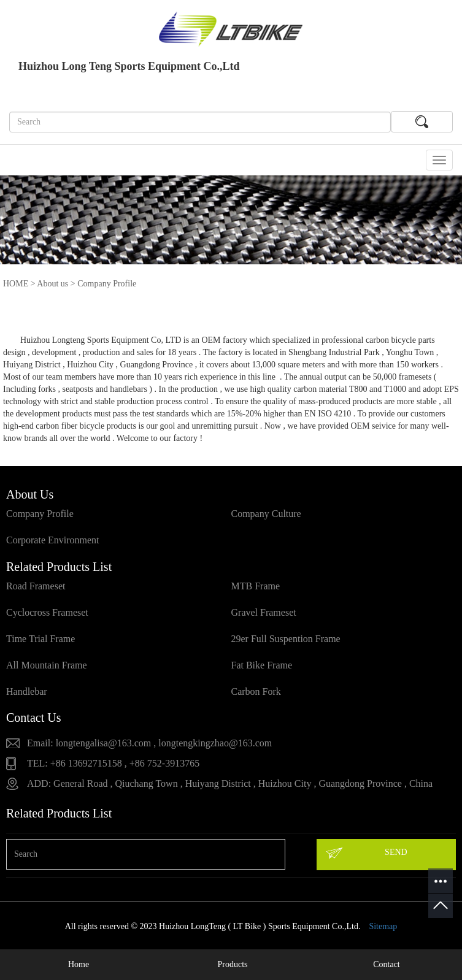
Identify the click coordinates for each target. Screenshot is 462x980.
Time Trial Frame (40, 639)
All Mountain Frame (47, 665)
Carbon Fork (256, 691)
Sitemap (383, 926)
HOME (16, 284)
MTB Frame (256, 586)
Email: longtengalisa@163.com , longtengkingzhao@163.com (149, 743)
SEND (366, 853)
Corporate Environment (53, 540)
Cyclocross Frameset (47, 612)
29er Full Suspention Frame (286, 639)
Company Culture (266, 514)
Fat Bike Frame (262, 665)
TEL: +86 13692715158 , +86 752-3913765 (113, 763)
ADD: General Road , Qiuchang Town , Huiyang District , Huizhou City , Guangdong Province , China (230, 783)
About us (52, 284)
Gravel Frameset (264, 612)
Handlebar (27, 691)
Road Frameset (36, 586)
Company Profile (40, 514)
